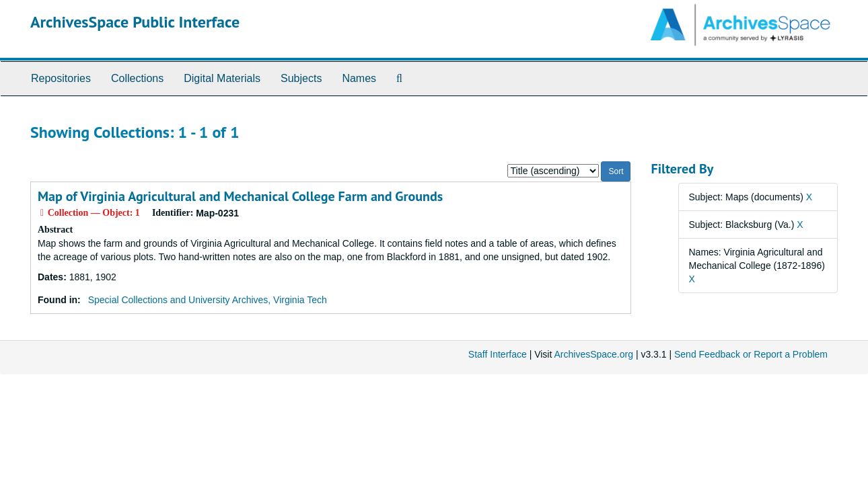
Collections (137, 78)
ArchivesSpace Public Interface (135, 22)
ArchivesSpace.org (593, 354)
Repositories (61, 78)
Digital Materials (222, 78)
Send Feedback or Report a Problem (751, 354)
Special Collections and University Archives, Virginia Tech (208, 300)
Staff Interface (498, 354)
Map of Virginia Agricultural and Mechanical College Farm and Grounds (240, 196)
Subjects (301, 78)
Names (359, 78)
